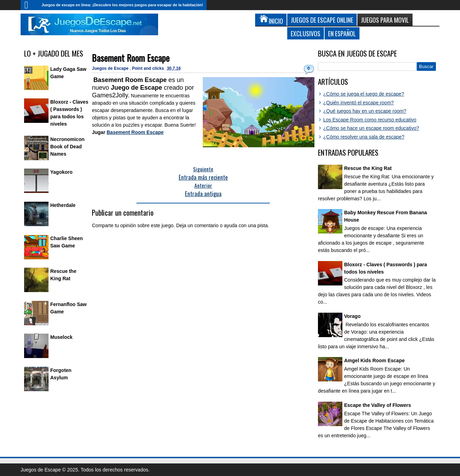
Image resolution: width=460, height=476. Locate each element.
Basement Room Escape (131, 58)
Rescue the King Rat (368, 168)
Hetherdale (63, 205)
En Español (342, 33)
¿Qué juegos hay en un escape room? (365, 111)
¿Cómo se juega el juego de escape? (364, 94)
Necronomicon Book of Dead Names (67, 147)
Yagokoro (61, 172)
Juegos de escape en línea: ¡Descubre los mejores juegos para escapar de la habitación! (122, 5)
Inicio (29, 5)
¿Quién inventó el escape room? (358, 103)
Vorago (352, 316)
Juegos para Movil (385, 20)
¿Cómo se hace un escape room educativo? (371, 128)
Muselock (61, 337)
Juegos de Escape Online (322, 20)
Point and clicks (149, 68)
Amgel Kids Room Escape (374, 360)
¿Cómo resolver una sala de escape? (364, 137)
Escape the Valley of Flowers (377, 405)
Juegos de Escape (111, 68)
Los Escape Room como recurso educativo (370, 120)
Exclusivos (306, 33)
